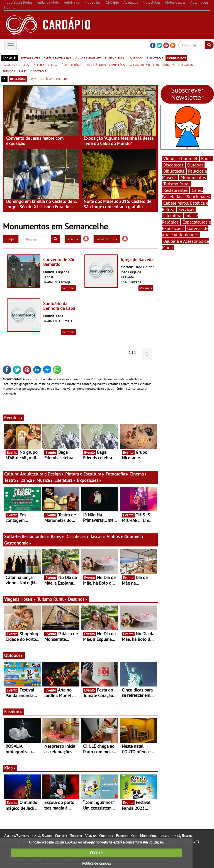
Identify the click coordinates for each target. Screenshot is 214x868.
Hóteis (28, 599)
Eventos (14, 418)
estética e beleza (45, 65)
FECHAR (96, 853)
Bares (206, 158)
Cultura (61, 836)
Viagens (91, 836)
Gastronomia (18, 543)
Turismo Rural (52, 599)
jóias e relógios (72, 65)
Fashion (13, 712)
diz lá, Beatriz (42, 836)
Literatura (65, 480)
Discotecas (173, 165)
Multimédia (148, 836)
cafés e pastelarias (57, 58)
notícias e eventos (54, 79)
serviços (9, 71)
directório (18, 79)
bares (23, 71)
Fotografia (117, 474)
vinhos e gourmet (88, 58)
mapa (33, 79)
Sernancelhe (107, 239)
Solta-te (76, 836)
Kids (10, 768)
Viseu (73, 239)
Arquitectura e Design (42, 474)
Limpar (11, 239)
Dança (28, 480)
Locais (164, 836)
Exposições (89, 480)
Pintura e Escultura (85, 474)
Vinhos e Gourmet (125, 536)
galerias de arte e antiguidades (151, 65)
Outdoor (14, 655)
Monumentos (193, 177)
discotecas (38, 71)
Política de (96, 863)
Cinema (138, 474)
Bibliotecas (174, 171)
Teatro (12, 480)
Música (45, 480)
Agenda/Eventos (16, 836)
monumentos (176, 58)
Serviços (186, 209)
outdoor (136, 58)
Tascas (98, 536)
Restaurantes (36, 536)
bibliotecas (155, 58)
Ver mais (68, 288)
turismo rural (115, 58)
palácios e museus (16, 65)
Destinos (78, 599)
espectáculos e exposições (106, 65)
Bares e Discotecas (70, 536)
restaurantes (30, 58)
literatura (186, 65)
